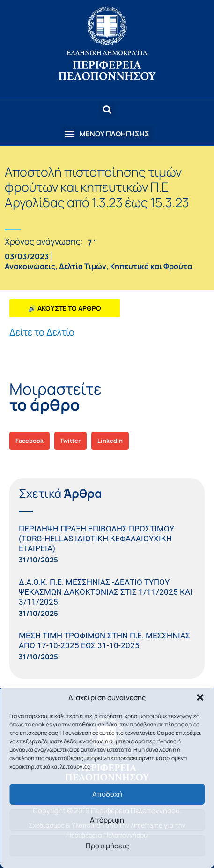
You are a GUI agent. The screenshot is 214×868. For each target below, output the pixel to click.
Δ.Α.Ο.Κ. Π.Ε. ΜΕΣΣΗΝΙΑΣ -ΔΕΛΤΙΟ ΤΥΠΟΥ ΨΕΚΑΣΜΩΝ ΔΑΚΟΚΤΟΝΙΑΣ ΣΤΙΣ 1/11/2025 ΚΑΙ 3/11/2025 (106, 592)
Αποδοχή (107, 794)
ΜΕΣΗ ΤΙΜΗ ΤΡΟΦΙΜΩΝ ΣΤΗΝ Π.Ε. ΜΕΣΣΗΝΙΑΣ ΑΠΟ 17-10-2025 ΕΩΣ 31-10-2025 (104, 640)
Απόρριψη (107, 820)
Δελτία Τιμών (83, 266)
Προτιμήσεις (107, 846)
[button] (200, 697)
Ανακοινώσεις (30, 266)
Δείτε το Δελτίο (42, 332)
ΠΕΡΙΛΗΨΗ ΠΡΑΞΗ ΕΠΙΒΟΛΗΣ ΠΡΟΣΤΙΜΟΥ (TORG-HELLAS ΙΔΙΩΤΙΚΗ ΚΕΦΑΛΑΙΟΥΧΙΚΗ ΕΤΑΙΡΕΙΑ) (96, 539)
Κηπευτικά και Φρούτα (151, 266)
